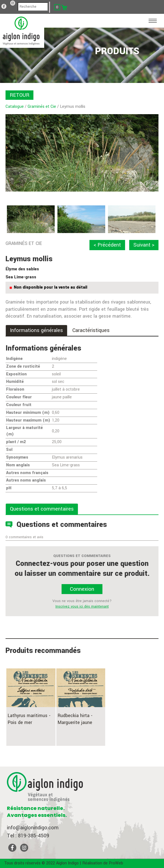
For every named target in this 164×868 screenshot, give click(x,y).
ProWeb (116, 863)
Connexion (82, 589)
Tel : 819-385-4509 (28, 836)
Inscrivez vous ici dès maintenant (82, 606)
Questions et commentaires (42, 509)
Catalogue (15, 107)
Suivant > (144, 245)
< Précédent (107, 245)
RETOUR (19, 95)
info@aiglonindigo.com (33, 828)
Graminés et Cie (42, 107)
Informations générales (36, 330)
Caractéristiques (91, 330)
